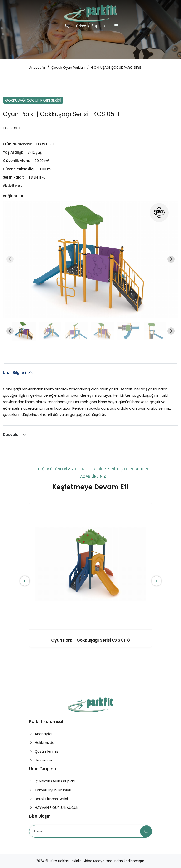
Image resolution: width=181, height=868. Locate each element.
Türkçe (80, 26)
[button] (24, 331)
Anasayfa (37, 68)
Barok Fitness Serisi (49, 799)
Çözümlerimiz (44, 751)
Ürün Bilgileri (15, 373)
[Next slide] (171, 259)
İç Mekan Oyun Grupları (52, 781)
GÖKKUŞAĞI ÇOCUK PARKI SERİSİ (117, 68)
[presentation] (25, 581)
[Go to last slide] (10, 331)
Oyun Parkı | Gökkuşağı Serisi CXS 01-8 (90, 640)
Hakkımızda (42, 743)
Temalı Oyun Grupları (50, 790)
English (98, 26)
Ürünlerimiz (42, 760)
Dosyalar (11, 435)
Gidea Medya (93, 861)
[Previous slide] (10, 259)
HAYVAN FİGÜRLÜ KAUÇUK (54, 807)
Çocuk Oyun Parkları (68, 68)
